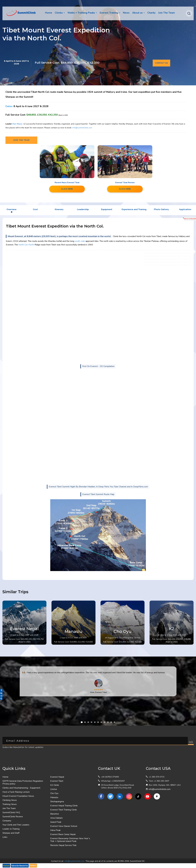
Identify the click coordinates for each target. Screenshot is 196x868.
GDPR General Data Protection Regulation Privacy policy (23, 782)
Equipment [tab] (107, 209)
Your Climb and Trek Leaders (16, 825)
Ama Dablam (56, 818)
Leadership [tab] (83, 209)
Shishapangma (57, 802)
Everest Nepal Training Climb (64, 806)
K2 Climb (55, 785)
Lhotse (54, 789)
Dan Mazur (17, 124)
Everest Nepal (57, 777)
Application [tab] (185, 209)
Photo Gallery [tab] (161, 209)
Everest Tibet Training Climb (64, 810)
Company (7, 821)
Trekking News (10, 804)
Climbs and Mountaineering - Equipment (21, 788)
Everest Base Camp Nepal (63, 834)
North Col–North (26, 245)
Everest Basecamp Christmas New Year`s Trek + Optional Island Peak (70, 840)
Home (49, 13)
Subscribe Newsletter (20, 866)
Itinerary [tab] (59, 209)
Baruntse (55, 814)
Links (5, 837)
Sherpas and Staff (11, 833)
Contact (6, 866)
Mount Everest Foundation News (18, 796)
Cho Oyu (54, 793)
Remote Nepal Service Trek (63, 845)
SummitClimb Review (13, 817)
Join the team (21, 140)
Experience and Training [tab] (134, 209)
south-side (80, 241)
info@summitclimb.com (82, 128)
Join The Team (9, 808)
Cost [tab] (35, 209)
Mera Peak (55, 830)
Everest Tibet (57, 781)
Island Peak (56, 822)
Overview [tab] (12, 209)
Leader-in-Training (11, 829)
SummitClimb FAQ (11, 812)
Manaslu (54, 797)
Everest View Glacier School (64, 826)
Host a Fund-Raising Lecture (16, 792)
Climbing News (10, 800)
